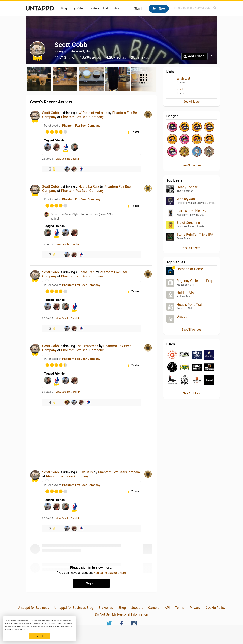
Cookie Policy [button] (40, 626)
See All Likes (192, 393)
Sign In (139, 9)
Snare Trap (87, 272)
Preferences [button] (24, 629)
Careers (154, 608)
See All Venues (191, 330)
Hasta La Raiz (89, 186)
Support (137, 608)
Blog (64, 8)
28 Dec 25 (48, 159)
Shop (117, 8)
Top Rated (78, 8)
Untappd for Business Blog (74, 608)
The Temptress (87, 346)
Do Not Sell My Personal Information (121, 614)
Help (106, 8)
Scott (181, 89)
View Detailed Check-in (68, 159)
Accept (39, 636)
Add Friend (196, 56)
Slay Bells (86, 472)
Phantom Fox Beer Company (82, 117)
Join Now (159, 9)
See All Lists (191, 102)
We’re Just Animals (93, 113)
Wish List (183, 78)
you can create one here (110, 573)
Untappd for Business (33, 608)
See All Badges (191, 165)
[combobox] (195, 8)
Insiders (94, 8)
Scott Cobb (51, 113)
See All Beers (191, 248)
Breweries (106, 608)
